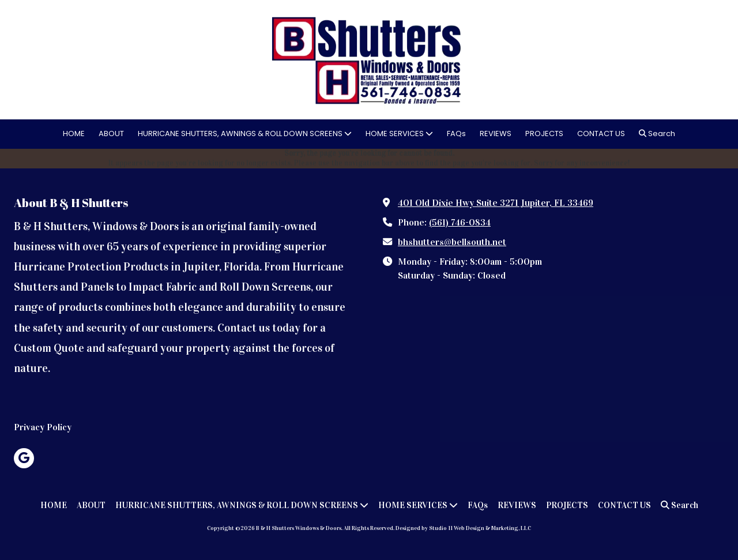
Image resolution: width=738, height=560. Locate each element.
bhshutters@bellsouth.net (452, 242)
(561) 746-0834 (460, 222)
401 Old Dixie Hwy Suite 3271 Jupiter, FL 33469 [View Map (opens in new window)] (496, 203)
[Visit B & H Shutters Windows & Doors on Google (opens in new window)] (24, 458)
